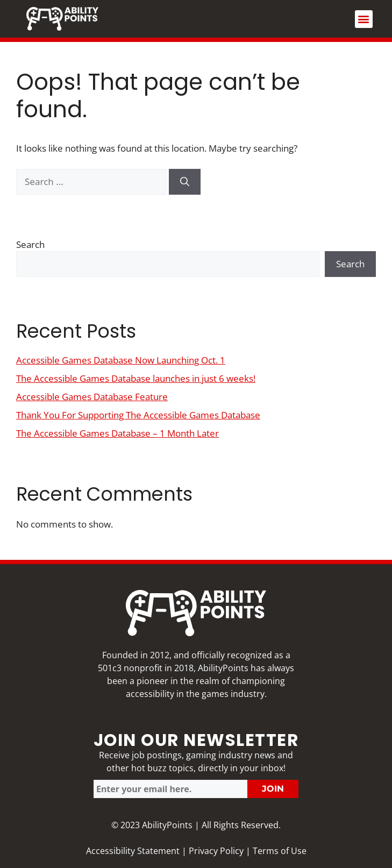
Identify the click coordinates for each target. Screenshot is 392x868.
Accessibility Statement (133, 851)
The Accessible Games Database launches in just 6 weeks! (136, 378)
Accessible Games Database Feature (92, 397)
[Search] (185, 182)
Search (30, 244)
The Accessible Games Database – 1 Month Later (117, 433)
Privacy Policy (216, 851)
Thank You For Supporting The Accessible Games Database (138, 415)
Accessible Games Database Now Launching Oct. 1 (121, 360)
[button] (364, 19)
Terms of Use (280, 851)
